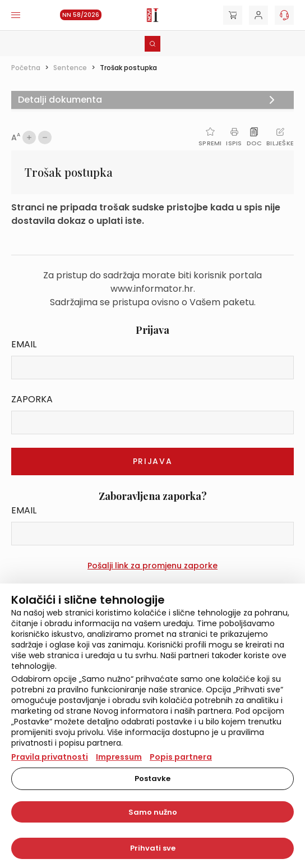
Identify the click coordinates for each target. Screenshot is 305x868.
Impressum (119, 757)
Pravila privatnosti (50, 757)
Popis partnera (181, 757)
